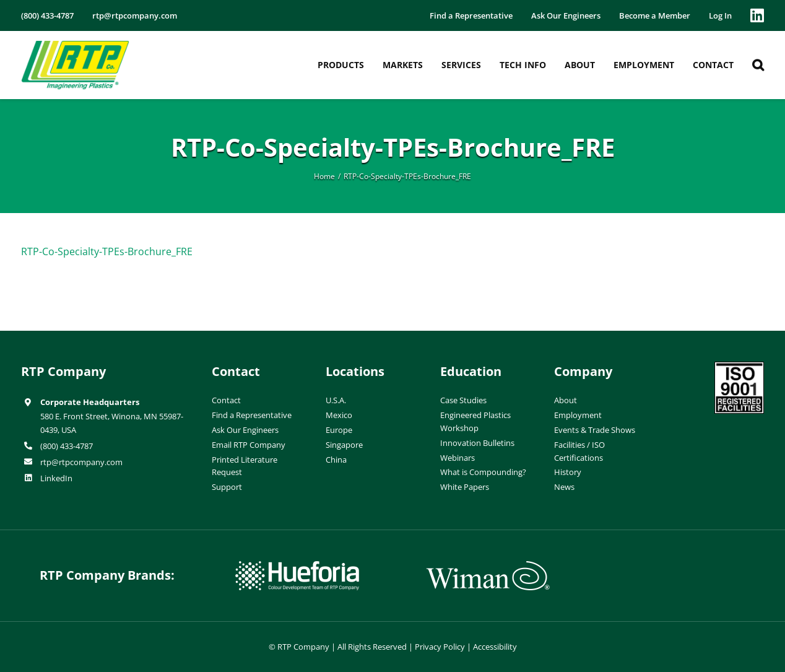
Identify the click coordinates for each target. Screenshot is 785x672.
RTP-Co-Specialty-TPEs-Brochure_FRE (107, 251)
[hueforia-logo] (297, 566)
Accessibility (495, 647)
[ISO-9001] (739, 367)
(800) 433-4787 (67, 446)
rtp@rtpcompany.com (81, 462)
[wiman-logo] (488, 566)
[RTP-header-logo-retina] (75, 45)
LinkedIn (56, 478)
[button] (758, 65)
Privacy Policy (440, 647)
